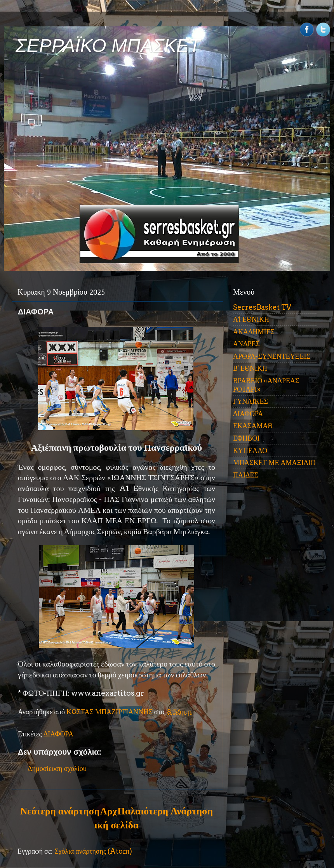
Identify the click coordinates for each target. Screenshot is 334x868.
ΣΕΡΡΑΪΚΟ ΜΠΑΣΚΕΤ (108, 46)
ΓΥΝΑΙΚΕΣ (250, 401)
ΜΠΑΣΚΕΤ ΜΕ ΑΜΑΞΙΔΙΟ (274, 463)
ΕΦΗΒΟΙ (246, 438)
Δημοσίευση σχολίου (57, 768)
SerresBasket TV (262, 307)
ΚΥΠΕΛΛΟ (250, 450)
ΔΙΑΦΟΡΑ (58, 734)
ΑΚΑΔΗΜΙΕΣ (254, 332)
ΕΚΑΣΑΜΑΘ (253, 426)
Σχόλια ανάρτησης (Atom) (93, 851)
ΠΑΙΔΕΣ (246, 475)
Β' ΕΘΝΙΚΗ (250, 368)
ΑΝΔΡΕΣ (246, 344)
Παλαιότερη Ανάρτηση (165, 811)
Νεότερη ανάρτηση (60, 811)
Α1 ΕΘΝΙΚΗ (251, 319)
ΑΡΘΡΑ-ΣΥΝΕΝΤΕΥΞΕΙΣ (272, 356)
